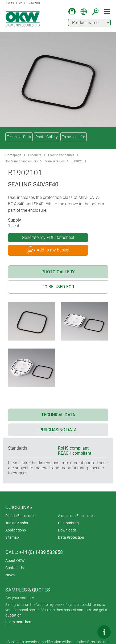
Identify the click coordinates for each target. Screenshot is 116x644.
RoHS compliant (73, 448)
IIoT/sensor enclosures (22, 161)
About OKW (15, 561)
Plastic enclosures (61, 155)
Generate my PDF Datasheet (48, 237)
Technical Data (19, 137)
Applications (16, 530)
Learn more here (19, 622)
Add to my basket (48, 250)
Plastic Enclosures (20, 516)
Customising (68, 523)
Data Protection (71, 537)
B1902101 (79, 161)
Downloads (67, 530)
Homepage (13, 155)
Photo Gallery (47, 137)
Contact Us (14, 568)
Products (35, 155)
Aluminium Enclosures (76, 516)
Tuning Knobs (17, 523)
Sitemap (12, 537)
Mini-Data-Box (55, 161)
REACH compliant (75, 453)
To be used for (74, 137)
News (10, 575)
